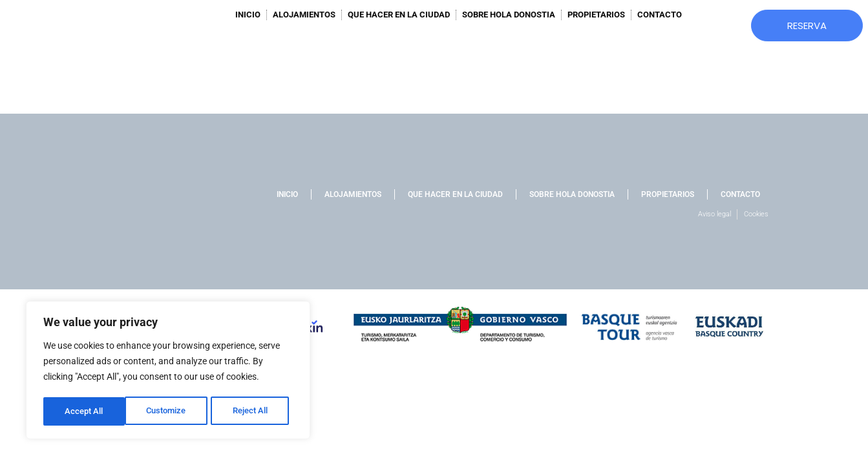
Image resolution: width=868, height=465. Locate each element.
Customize (85, 411)
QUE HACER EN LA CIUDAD (399, 15)
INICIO (248, 15)
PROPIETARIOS (596, 15)
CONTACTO (660, 15)
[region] (168, 371)
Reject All (170, 411)
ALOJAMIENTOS (304, 15)
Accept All (253, 411)
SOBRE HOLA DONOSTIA (509, 15)
